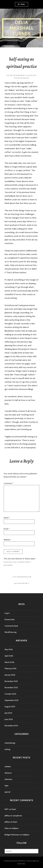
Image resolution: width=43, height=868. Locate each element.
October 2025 (10, 694)
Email (7, 529)
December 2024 (11, 726)
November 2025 (11, 688)
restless (8, 767)
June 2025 (9, 719)
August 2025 (10, 707)
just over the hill (21, 583)
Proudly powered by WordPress (15, 861)
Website (7, 540)
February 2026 (10, 668)
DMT (35, 75)
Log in (7, 613)
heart (14, 809)
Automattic (21, 864)
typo (6, 786)
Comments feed (11, 626)
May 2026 (9, 649)
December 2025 (11, 681)
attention (8, 779)
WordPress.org (10, 632)
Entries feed (10, 619)
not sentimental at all (22, 577)
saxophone (17, 816)
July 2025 (8, 713)
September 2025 (11, 700)
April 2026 (9, 656)
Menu (23, 4)
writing (26, 78)
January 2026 (10, 675)
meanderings (10, 743)
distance (8, 773)
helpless (15, 828)
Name (7, 518)
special (7, 792)
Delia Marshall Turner (22, 28)
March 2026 (9, 662)
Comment (8, 483)
